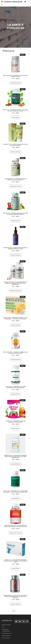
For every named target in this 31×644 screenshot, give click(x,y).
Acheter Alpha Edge (15, 83)
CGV (3, 627)
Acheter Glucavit (15, 221)
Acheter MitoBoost (15, 464)
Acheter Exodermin (15, 152)
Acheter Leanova (15, 394)
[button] (29, 2)
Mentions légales (6, 625)
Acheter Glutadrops (16, 255)
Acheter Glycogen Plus (15, 291)
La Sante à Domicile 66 (13, 2)
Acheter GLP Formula (16, 186)
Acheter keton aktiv (15, 360)
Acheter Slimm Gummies (15, 533)
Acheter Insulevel (15, 325)
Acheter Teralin (16, 568)
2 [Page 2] (15, 611)
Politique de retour (7, 633)
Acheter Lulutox (16, 428)
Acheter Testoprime (16, 604)
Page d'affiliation (6, 636)
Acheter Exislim (15, 117)
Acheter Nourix (15, 498)
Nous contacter (6, 638)
